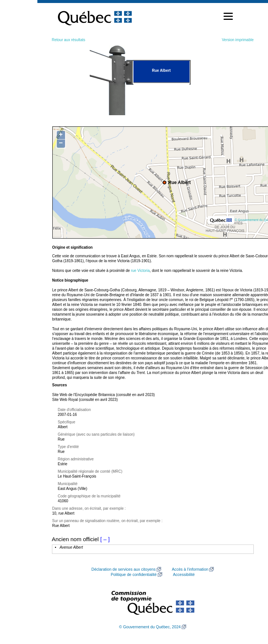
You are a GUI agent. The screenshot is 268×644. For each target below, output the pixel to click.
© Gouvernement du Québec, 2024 (150, 627)
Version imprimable (238, 40)
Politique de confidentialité (134, 574)
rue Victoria (140, 271)
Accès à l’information (190, 569)
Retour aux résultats (69, 40)
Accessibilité (184, 574)
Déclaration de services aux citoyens (124, 569)
